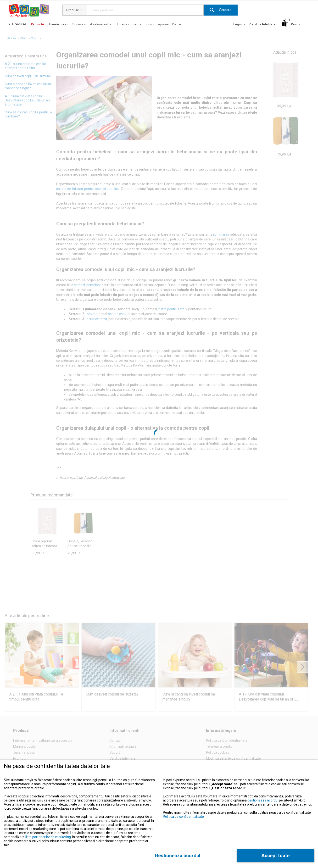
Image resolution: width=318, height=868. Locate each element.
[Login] (240, 25)
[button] (221, 10)
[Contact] (177, 24)
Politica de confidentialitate (183, 817)
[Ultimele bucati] (58, 24)
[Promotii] (37, 24)
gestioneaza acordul (263, 800)
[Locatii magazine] (157, 24)
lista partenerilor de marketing (48, 837)
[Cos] (292, 25)
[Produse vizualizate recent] (92, 25)
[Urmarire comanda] (128, 24)
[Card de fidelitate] (262, 24)
